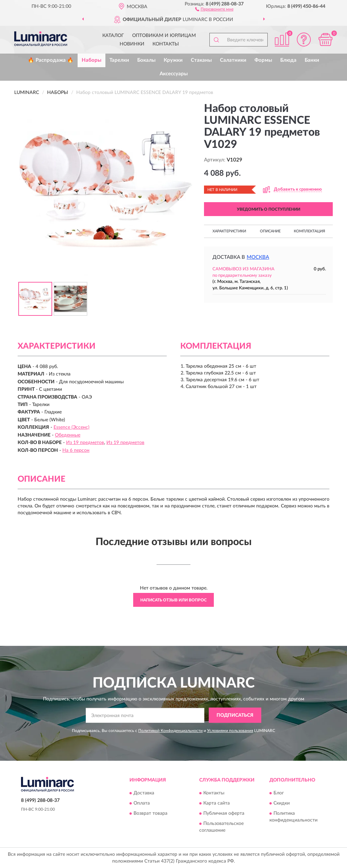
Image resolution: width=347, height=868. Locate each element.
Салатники (233, 60)
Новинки (132, 44)
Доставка (144, 793)
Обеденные (68, 435)
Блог (279, 793)
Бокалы (146, 60)
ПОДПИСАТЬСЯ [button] (235, 715)
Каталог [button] (113, 36)
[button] (214, 9)
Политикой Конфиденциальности (170, 731)
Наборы (91, 60)
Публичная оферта (224, 814)
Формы (263, 60)
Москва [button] (258, 257)
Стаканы (201, 60)
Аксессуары (174, 74)
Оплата (142, 804)
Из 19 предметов (85, 443)
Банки (312, 60)
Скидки (282, 804)
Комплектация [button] (309, 231)
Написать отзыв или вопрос (173, 600)
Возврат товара (150, 814)
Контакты (166, 44)
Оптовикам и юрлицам (164, 36)
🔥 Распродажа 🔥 (51, 60)
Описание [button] (270, 231)
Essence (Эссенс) (72, 427)
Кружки (173, 60)
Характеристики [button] (229, 231)
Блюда (288, 60)
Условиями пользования (230, 731)
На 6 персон (76, 450)
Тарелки (119, 60)
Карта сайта (217, 804)
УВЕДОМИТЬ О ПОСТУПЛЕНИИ (269, 209)
